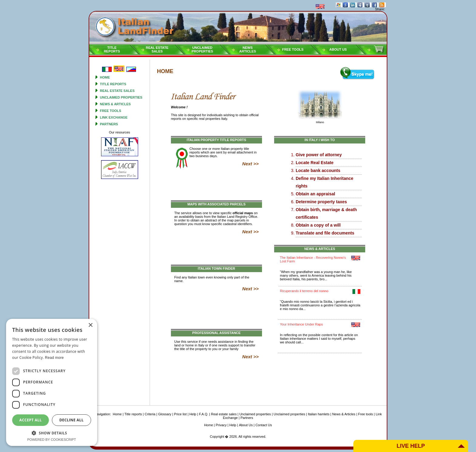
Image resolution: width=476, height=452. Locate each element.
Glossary (165, 414)
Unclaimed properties (121, 97)
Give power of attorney (319, 155)
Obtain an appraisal (315, 194)
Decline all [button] (72, 420)
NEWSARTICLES (248, 49)
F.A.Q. (204, 414)
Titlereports (112, 49)
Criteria (150, 414)
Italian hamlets (319, 414)
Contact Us (263, 425)
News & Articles (115, 104)
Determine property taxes (321, 202)
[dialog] (52, 382)
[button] (52, 433)
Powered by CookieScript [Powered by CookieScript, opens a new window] (52, 440)
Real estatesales (157, 49)
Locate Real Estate (315, 163)
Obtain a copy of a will (318, 225)
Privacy (221, 425)
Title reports (113, 84)
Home (105, 77)
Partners (109, 124)
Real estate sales (117, 91)
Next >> (250, 164)
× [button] (90, 325)
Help (193, 414)
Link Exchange (114, 117)
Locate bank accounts (318, 170)
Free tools (293, 49)
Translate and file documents (325, 233)
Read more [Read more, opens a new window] (54, 358)
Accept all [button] (31, 420)
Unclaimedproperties (202, 49)
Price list (180, 414)
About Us (338, 49)
